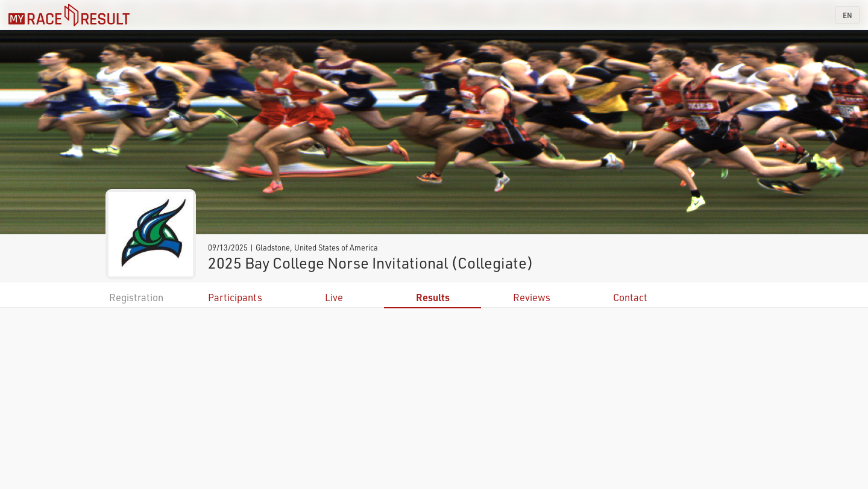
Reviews (532, 297)
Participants (235, 297)
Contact (630, 297)
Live (334, 297)
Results (433, 297)
